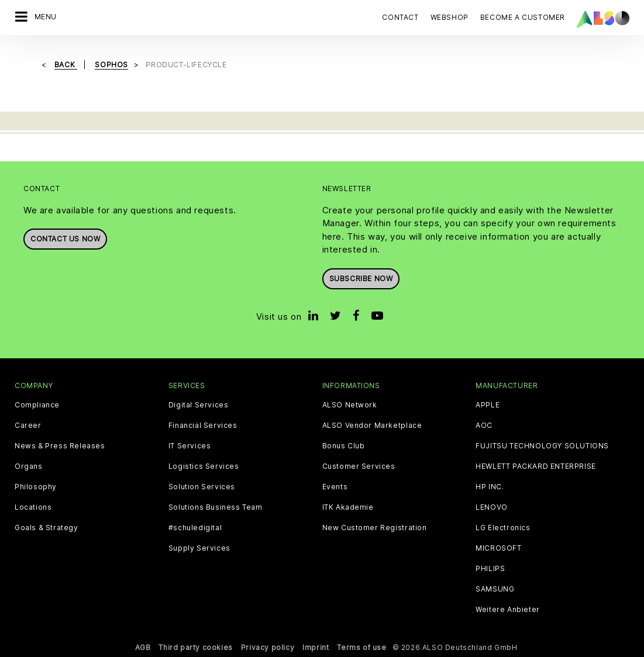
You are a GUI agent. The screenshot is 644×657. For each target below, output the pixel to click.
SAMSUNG (495, 589)
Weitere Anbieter (508, 610)
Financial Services (203, 426)
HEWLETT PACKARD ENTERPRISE (536, 466)
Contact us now (65, 239)
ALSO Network (350, 405)
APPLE (488, 405)
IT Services (190, 446)
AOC (484, 426)
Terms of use (361, 647)
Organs (29, 466)
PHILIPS (490, 569)
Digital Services (199, 405)
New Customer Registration (375, 528)
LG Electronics (503, 528)
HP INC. (490, 487)
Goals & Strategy (47, 528)
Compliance (37, 405)
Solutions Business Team (216, 507)
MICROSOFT (498, 548)
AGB (143, 647)
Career (28, 426)
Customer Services (359, 466)
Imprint (316, 647)
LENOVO (492, 507)
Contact (400, 17)
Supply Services (199, 548)
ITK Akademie (348, 507)
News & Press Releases (60, 446)
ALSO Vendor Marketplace (372, 426)
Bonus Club (344, 446)
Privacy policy (268, 647)
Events (335, 487)
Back (66, 65)
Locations (33, 507)
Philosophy (36, 487)
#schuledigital (195, 528)
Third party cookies (195, 647)
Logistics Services (204, 466)
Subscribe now (361, 279)
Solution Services (202, 487)
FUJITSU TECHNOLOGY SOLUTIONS (542, 446)
